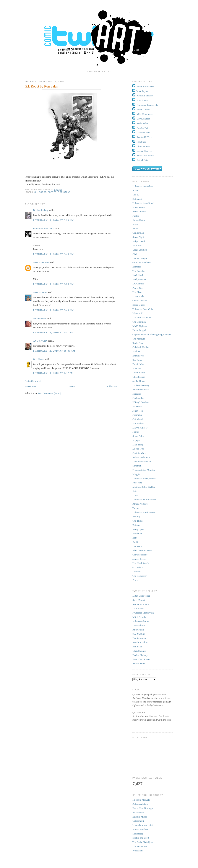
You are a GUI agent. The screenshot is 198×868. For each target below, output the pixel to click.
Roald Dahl (138, 343)
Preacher (137, 368)
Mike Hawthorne (41, 262)
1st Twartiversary (141, 385)
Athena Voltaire (140, 504)
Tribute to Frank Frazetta (145, 512)
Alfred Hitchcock (141, 390)
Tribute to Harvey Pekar (144, 478)
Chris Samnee (143, 146)
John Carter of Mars (142, 550)
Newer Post (30, 386)
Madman (137, 351)
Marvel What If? (140, 428)
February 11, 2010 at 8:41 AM (53, 332)
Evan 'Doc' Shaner (146, 156)
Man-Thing (138, 445)
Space (135, 224)
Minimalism (138, 423)
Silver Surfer (139, 207)
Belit (135, 538)
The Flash (137, 292)
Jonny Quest (138, 529)
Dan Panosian (143, 132)
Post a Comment (33, 381)
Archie (136, 542)
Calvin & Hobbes (141, 347)
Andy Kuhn (142, 123)
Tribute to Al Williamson (145, 500)
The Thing (137, 521)
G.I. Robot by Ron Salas (41, 86)
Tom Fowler (142, 100)
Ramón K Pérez (144, 137)
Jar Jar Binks (139, 381)
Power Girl (138, 288)
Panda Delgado (140, 330)
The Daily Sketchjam (143, 842)
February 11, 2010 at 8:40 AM (53, 310)
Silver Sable (138, 436)
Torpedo (136, 572)
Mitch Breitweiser (145, 86)
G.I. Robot (40, 192)
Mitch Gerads (40, 318)
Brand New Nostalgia (143, 808)
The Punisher (139, 271)
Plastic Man (138, 364)
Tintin (135, 495)
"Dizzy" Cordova (141, 402)
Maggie (136, 474)
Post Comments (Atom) (50, 393)
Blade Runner (139, 212)
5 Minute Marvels (141, 800)
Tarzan (136, 508)
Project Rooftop (140, 829)
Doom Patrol (139, 373)
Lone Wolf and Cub (142, 462)
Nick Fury (137, 483)
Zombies (137, 267)
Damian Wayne (140, 258)
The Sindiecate (140, 846)
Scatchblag (138, 834)
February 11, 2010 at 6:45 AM (53, 254)
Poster (52, 192)
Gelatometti (138, 821)
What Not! (138, 851)
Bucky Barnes (139, 279)
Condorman (138, 233)
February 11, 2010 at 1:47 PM (53, 373)
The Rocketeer (139, 576)
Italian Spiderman (141, 457)
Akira (135, 228)
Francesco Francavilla (44, 228)
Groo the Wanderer (142, 262)
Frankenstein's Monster (144, 470)
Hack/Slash (138, 275)
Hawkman (137, 533)
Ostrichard (138, 419)
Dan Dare (137, 546)
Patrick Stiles (143, 160)
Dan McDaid (143, 128)
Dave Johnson (143, 119)
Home (72, 386)
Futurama (137, 415)
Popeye (136, 440)
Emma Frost (138, 356)
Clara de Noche (140, 555)
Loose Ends (138, 296)
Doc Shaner (39, 359)
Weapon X (138, 313)
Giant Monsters (140, 301)
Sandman (137, 466)
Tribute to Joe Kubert (143, 186)
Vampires (137, 245)
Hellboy (136, 516)
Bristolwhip (138, 812)
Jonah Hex (138, 411)
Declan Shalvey (41, 210)
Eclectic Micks (140, 817)
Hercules (137, 394)
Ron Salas (64, 192)
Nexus (135, 432)
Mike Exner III (40, 292)
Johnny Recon (139, 559)
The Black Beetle (141, 563)
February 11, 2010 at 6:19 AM (53, 220)
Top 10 (136, 195)
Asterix (136, 491)
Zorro (135, 580)
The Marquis (139, 339)
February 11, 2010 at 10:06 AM (54, 351)
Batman (136, 525)
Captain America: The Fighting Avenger (152, 334)
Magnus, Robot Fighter (144, 487)
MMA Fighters (140, 326)
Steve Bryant (142, 91)
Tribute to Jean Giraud (143, 203)
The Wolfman (139, 322)
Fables (136, 216)
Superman (137, 406)
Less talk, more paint (143, 825)
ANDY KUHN (40, 341)
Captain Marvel (140, 453)
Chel (135, 254)
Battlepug (137, 199)
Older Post (112, 386)
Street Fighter (139, 237)
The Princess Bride (142, 317)
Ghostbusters (139, 377)
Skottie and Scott (141, 838)
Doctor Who (138, 449)
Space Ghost (138, 305)
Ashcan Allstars (140, 804)
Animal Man (139, 220)
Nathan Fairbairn (145, 96)
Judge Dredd (139, 241)
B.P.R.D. (137, 191)
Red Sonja (137, 360)
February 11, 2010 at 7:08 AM (53, 284)
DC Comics (138, 284)
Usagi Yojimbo (140, 250)
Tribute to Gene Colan (143, 309)
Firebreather (138, 398)
